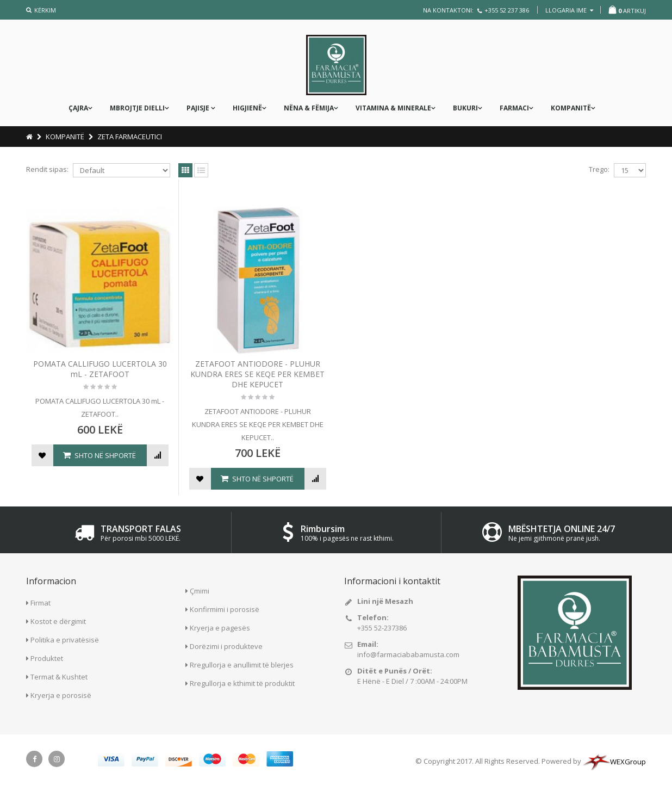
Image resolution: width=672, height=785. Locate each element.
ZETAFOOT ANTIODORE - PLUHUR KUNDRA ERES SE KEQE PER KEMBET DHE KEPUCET (257, 374)
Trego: (599, 169)
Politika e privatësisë (65, 640)
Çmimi (200, 591)
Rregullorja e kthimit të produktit (242, 683)
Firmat (41, 603)
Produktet (47, 658)
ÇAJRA (78, 108)
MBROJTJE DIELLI (137, 108)
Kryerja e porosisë (61, 695)
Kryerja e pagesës (220, 628)
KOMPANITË (571, 108)
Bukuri (465, 108)
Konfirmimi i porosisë (225, 609)
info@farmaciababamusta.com (408, 654)
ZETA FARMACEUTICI (130, 137)
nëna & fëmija (309, 108)
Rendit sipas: (47, 169)
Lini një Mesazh (385, 601)
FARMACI (514, 108)
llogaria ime (569, 10)
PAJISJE (199, 108)
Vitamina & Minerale (393, 108)
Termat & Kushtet (59, 677)
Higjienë (247, 108)
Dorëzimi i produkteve (226, 646)
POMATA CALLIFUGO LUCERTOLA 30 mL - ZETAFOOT (100, 369)
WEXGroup (614, 762)
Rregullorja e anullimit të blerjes (242, 665)
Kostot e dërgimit (58, 621)
